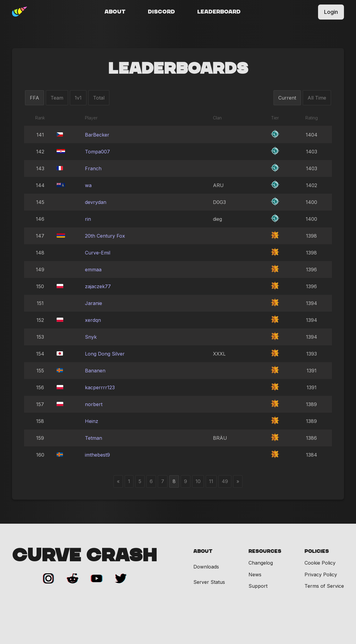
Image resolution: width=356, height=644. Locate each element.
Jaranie (94, 303)
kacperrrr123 (100, 387)
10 (198, 481)
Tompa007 (97, 152)
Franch (93, 168)
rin (88, 219)
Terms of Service (324, 586)
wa (88, 185)
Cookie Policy (320, 563)
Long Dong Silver (105, 354)
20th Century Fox (105, 236)
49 (225, 481)
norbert (94, 404)
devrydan (96, 202)
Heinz (92, 421)
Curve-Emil (98, 253)
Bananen (95, 371)
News (255, 575)
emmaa (93, 270)
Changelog (261, 563)
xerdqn (93, 320)
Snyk (91, 337)
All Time (317, 98)
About (115, 12)
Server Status (209, 582)
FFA (34, 98)
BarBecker (97, 135)
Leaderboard (219, 12)
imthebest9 (97, 455)
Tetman (94, 438)
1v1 (78, 98)
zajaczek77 (98, 286)
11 (211, 481)
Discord (161, 12)
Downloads (206, 567)
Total (99, 98)
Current (287, 98)
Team (57, 98)
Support (258, 586)
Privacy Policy (321, 575)
